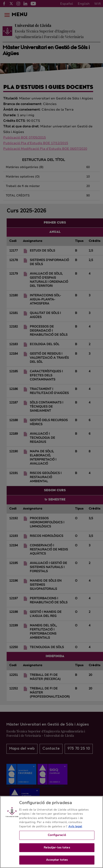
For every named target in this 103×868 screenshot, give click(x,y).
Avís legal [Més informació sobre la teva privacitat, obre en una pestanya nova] (75, 830)
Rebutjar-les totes (57, 851)
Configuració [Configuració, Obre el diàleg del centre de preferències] (57, 839)
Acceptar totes (57, 863)
